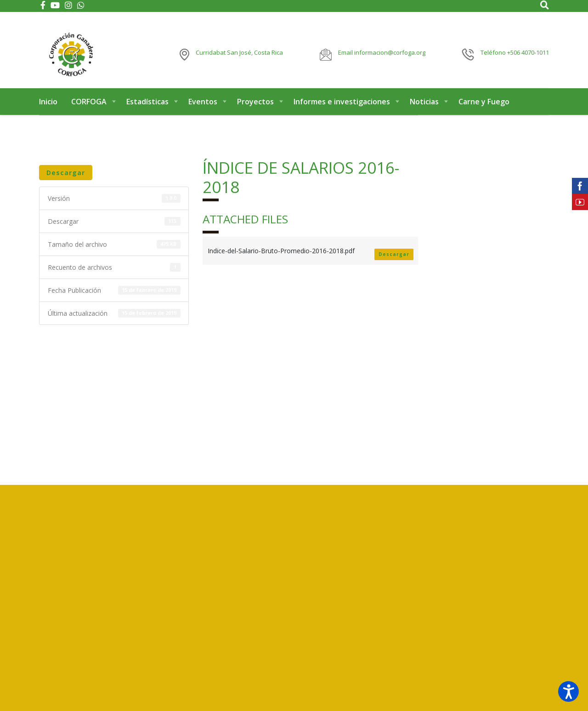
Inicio (48, 109)
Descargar (66, 180)
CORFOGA (89, 109)
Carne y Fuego (484, 109)
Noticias (424, 109)
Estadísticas (147, 109)
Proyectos (255, 109)
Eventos (203, 109)
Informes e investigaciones (342, 109)
